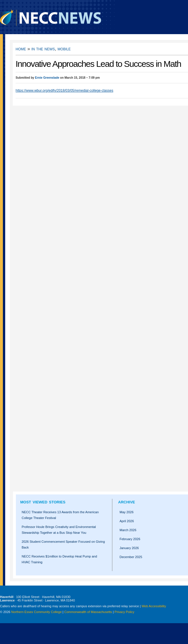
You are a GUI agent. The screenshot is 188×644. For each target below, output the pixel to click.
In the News (43, 49)
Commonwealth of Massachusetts (88, 612)
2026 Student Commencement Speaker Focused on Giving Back (63, 544)
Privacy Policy (124, 612)
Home (21, 49)
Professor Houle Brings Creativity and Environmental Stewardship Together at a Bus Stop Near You (59, 530)
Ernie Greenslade (47, 78)
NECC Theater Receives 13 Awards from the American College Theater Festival (60, 515)
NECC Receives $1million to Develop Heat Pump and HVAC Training (59, 559)
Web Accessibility (154, 606)
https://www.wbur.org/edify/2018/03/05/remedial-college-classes (64, 91)
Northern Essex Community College (37, 612)
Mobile (64, 49)
